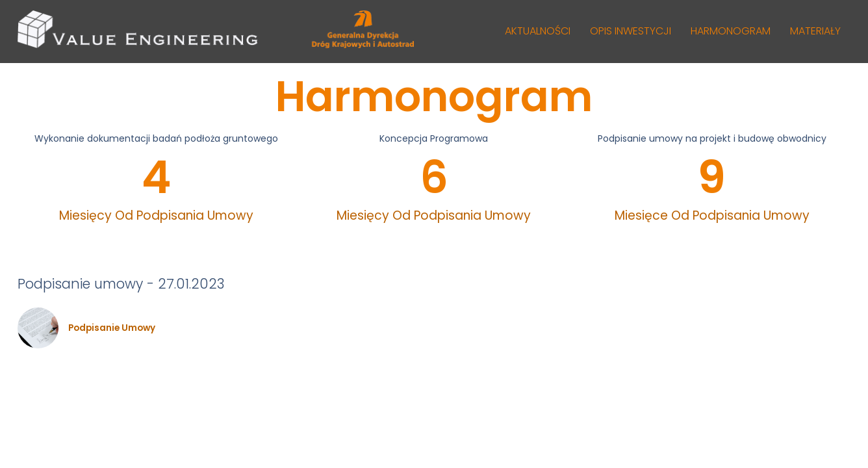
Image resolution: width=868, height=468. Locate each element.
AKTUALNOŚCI (538, 31)
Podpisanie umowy (112, 329)
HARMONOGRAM (731, 31)
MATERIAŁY (815, 31)
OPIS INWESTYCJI (631, 31)
